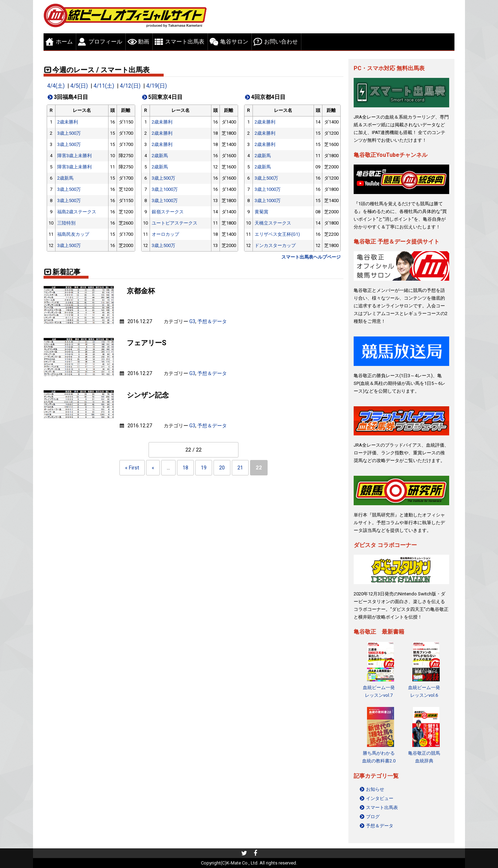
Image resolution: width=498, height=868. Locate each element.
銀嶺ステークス (168, 212)
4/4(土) (56, 86)
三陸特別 (66, 223)
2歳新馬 (65, 178)
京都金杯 (141, 291)
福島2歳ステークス (77, 212)
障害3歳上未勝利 (74, 156)
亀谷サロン (234, 42)
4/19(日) (156, 86)
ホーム (64, 42)
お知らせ (375, 789)
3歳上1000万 (165, 189)
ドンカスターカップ (275, 245)
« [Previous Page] (153, 468)
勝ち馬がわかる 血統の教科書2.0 (379, 757)
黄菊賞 (261, 212)
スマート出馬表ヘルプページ (311, 257)
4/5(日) (79, 86)
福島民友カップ (73, 234)
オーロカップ (165, 234)
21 (240, 468)
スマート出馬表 (185, 42)
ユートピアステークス (175, 223)
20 (222, 468)
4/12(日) (130, 86)
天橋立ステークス (273, 223)
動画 (144, 42)
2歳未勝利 (68, 122)
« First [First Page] (132, 468)
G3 (192, 321)
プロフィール (105, 42)
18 (185, 468)
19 (204, 468)
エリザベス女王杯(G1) (277, 234)
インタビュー (380, 798)
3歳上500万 (69, 133)
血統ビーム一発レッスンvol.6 (424, 691)
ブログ (373, 817)
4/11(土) (104, 86)
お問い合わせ (281, 42)
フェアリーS (146, 343)
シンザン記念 (148, 395)
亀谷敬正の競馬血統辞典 (424, 757)
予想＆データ (212, 321)
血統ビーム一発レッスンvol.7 (379, 691)
